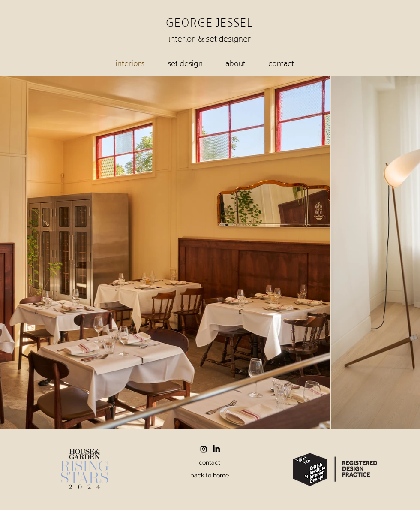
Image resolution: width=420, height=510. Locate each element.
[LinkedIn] (216, 449)
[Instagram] (204, 449)
